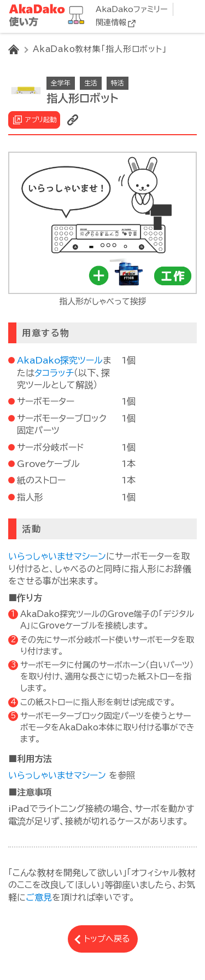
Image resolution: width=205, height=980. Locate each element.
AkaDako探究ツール (60, 360)
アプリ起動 (41, 119)
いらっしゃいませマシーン (57, 556)
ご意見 (39, 897)
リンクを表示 (73, 120)
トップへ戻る (107, 939)
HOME (14, 49)
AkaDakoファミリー (131, 9)
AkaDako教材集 (49, 16)
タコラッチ (54, 373)
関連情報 (111, 22)
